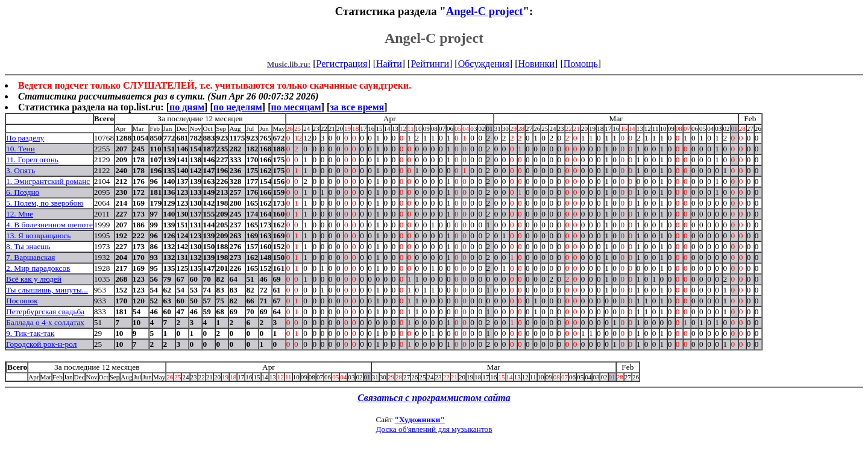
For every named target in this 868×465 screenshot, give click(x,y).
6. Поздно (23, 192)
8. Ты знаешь (28, 246)
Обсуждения (484, 64)
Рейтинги (430, 64)
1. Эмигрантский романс (48, 181)
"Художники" (420, 419)
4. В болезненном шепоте (49, 225)
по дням (187, 107)
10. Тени (20, 149)
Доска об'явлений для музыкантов (434, 429)
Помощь (581, 64)
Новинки (536, 64)
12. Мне (20, 214)
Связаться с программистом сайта (434, 398)
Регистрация (342, 64)
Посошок (22, 301)
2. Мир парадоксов (38, 268)
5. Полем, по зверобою (45, 203)
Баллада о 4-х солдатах (45, 322)
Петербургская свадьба (45, 312)
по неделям (238, 107)
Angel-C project (485, 11)
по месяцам (296, 107)
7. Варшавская (30, 257)
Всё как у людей (34, 279)
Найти (389, 64)
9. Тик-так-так (30, 333)
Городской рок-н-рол (41, 344)
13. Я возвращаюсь (38, 236)
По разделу (25, 138)
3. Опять (20, 170)
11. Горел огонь (32, 160)
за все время (357, 107)
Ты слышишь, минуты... (47, 290)
